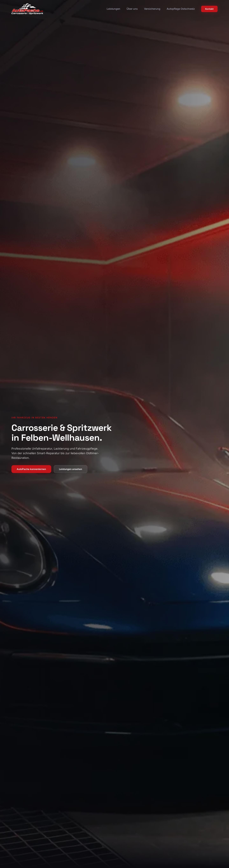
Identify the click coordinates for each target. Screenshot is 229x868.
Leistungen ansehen (71, 469)
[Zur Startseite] (27, 9)
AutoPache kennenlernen (31, 469)
